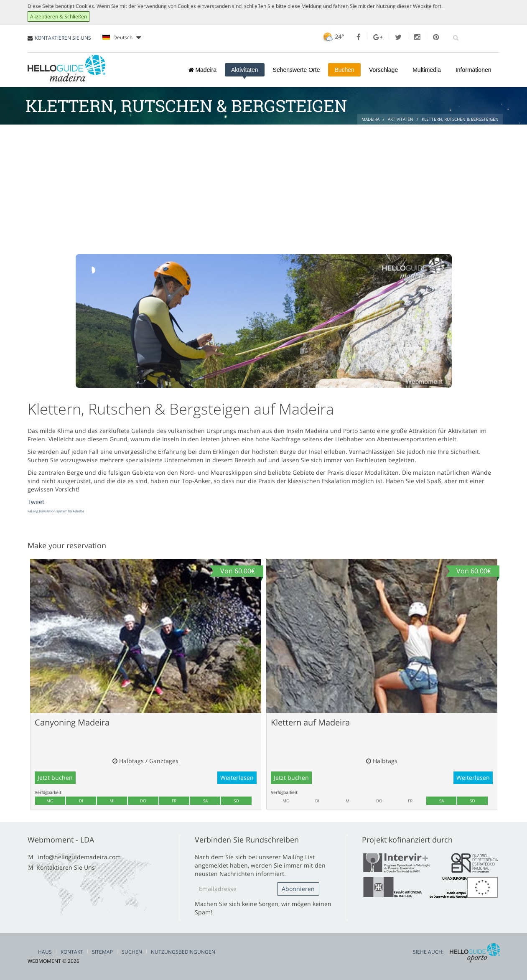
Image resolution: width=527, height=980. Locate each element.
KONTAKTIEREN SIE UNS (63, 38)
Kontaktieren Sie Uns (66, 867)
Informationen (474, 70)
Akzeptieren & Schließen (59, 17)
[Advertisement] (264, 187)
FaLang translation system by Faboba (56, 511)
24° (332, 37)
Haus (45, 952)
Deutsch (122, 38)
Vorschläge (383, 70)
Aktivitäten (245, 70)
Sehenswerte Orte (297, 70)
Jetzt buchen (55, 778)
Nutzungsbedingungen (183, 952)
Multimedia (427, 70)
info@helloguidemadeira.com (79, 857)
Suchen (132, 952)
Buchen (344, 70)
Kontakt (72, 952)
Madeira (202, 70)
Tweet (36, 502)
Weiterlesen (237, 778)
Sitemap (102, 952)
